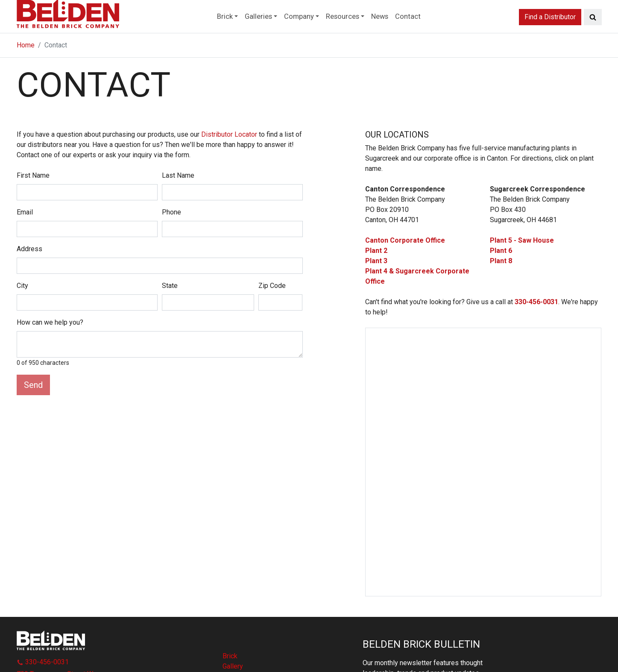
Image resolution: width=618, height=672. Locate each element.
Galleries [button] (247, 32)
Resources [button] (347, 32)
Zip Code (272, 310)
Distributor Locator (229, 158)
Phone (171, 236)
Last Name (178, 199)
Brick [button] (207, 32)
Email (25, 236)
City (22, 310)
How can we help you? (50, 346)
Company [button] (296, 32)
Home (26, 69)
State (170, 310)
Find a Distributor (550, 31)
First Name (33, 199)
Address (29, 273)
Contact (425, 32)
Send (33, 409)
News (393, 32)
